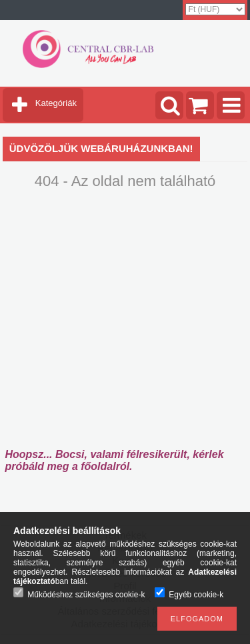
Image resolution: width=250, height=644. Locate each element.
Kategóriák (56, 103)
